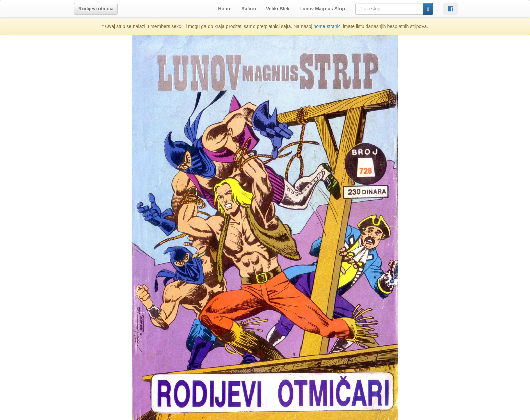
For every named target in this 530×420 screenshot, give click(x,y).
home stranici (328, 26)
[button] (96, 9)
